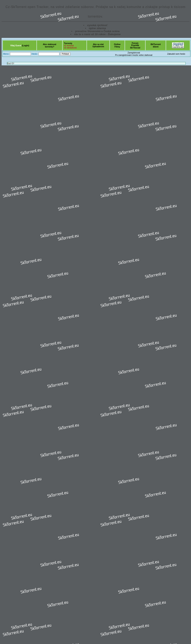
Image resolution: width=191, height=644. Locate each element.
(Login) (26, 45)
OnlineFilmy (117, 45)
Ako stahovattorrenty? (50, 45)
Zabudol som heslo (176, 54)
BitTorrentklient (156, 45)
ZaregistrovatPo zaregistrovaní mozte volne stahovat (134, 54)
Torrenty (68, 43)
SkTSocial (135, 48)
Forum (135, 43)
